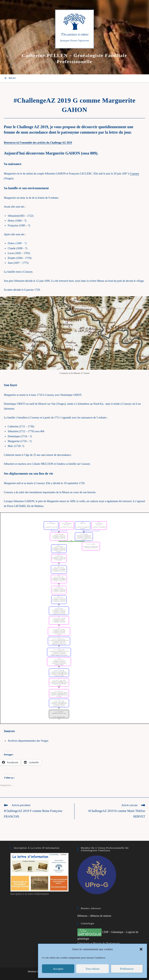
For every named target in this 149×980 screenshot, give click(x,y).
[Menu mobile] (10, 78)
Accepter (58, 969)
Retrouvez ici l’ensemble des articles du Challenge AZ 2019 (38, 143)
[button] (141, 949)
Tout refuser (93, 969)
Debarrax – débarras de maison (94, 916)
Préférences (127, 969)
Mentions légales (36, 971)
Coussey (134, 174)
